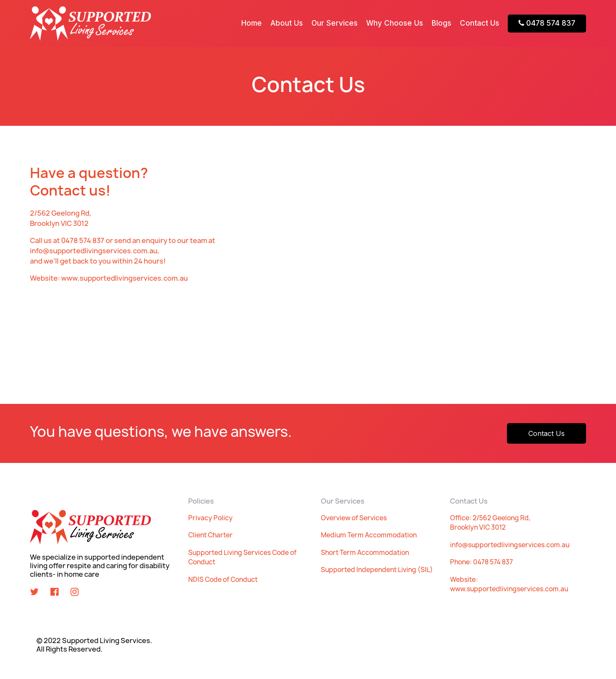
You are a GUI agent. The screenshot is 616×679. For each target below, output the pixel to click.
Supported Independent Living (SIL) (377, 570)
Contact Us (480, 23)
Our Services (335, 23)
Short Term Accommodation (365, 553)
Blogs (441, 23)
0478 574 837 (547, 23)
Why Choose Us (395, 23)
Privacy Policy (210, 518)
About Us (287, 23)
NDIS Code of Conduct (223, 580)
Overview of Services (354, 518)
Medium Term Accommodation (369, 535)
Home (252, 23)
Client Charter (210, 535)
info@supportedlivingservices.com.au (510, 545)
